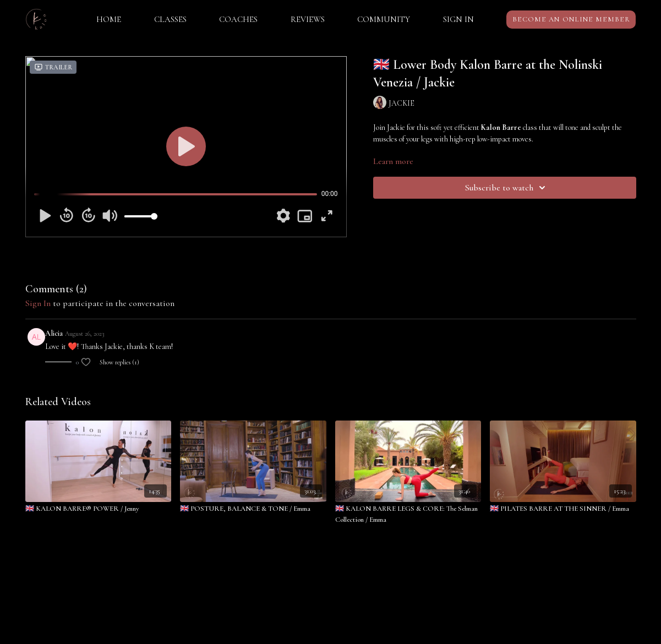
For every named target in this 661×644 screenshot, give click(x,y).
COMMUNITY (384, 19)
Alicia (54, 333)
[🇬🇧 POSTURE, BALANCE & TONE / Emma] (253, 509)
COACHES (238, 19)
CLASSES (170, 19)
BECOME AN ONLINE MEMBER (571, 19)
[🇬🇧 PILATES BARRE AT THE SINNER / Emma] (563, 509)
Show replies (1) (119, 362)
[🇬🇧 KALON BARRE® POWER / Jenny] (99, 509)
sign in (38, 303)
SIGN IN (458, 19)
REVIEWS (308, 19)
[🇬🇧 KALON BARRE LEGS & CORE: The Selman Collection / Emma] (408, 514)
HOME (109, 19)
